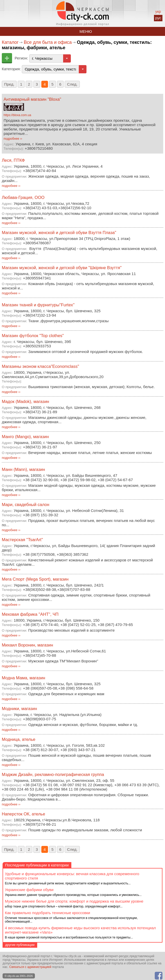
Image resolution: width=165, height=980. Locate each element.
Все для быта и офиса (48, 42)
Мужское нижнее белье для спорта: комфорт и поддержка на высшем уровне (74, 901)
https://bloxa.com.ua (17, 115)
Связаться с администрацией (30, 967)
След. (72, 84)
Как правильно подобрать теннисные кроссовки (47, 913)
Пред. (9, 84)
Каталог (10, 42)
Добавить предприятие (7, 58)
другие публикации (20, 945)
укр (158, 11)
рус (158, 18)
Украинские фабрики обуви (29, 890)
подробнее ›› (13, 139)
